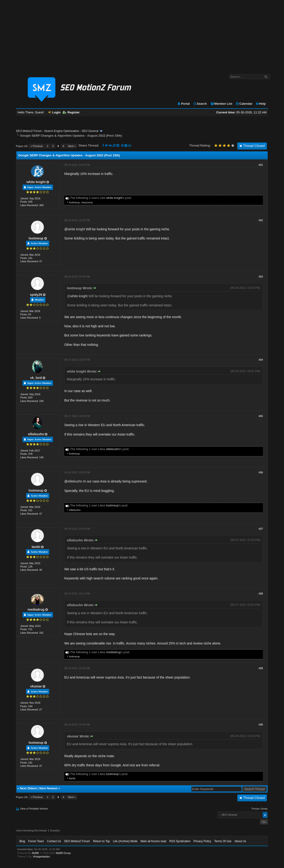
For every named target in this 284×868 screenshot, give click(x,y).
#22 (261, 220)
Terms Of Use (223, 841)
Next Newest (48, 788)
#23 (261, 277)
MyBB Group (63, 853)
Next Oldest (28, 788)
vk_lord (36, 378)
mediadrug (36, 610)
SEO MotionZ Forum (29, 131)
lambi (36, 547)
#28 (261, 594)
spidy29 (36, 295)
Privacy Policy (202, 841)
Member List (221, 104)
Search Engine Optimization (62, 131)
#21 (261, 165)
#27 (261, 529)
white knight (36, 182)
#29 (261, 668)
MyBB (35, 853)
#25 (261, 416)
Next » (72, 146)
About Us (240, 841)
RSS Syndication (180, 841)
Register (71, 112)
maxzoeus (87, 202)
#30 (261, 725)
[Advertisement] (142, 35)
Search (200, 104)
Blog (22, 841)
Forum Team (36, 841)
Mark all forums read (153, 841)
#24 (261, 360)
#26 (261, 472)
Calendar (244, 104)
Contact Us (54, 841)
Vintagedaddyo (41, 856)
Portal (183, 104)
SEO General (90, 131)
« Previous (37, 146)
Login (54, 112)
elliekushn (36, 434)
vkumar (36, 686)
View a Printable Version (34, 809)
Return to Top (102, 841)
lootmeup (74, 202)
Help (261, 104)
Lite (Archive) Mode (125, 841)
